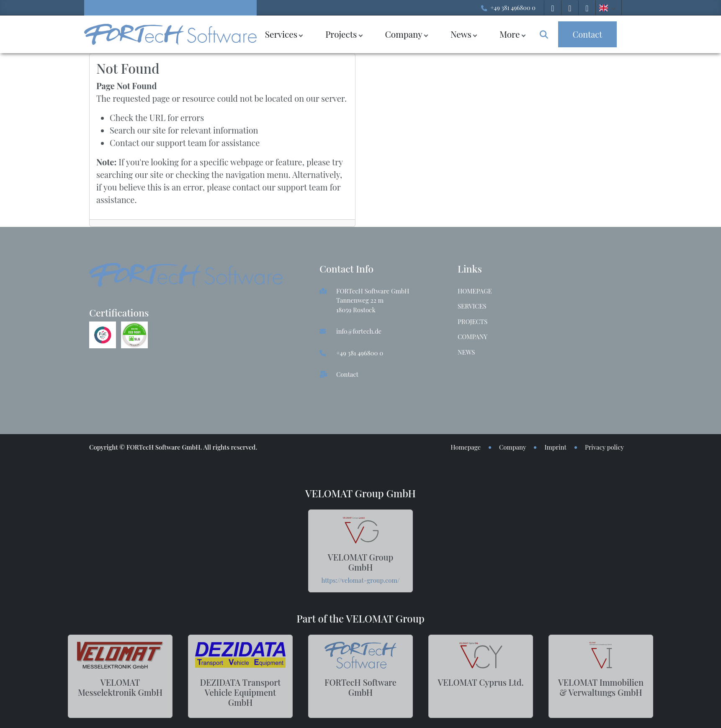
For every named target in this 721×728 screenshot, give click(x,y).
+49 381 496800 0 (513, 8)
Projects (341, 34)
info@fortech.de (359, 331)
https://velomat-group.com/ (361, 580)
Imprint (555, 447)
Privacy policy (604, 447)
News (461, 34)
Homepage (475, 291)
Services (281, 34)
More (510, 34)
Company (403, 34)
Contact (347, 374)
